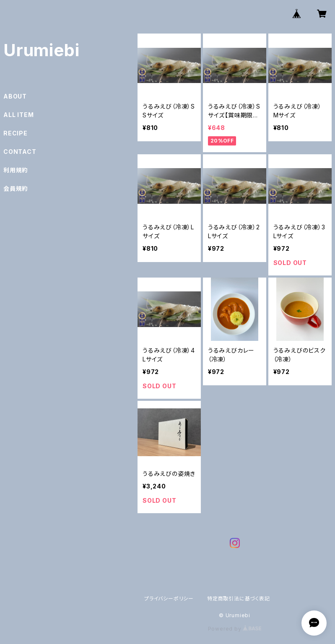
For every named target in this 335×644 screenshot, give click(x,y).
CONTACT (20, 152)
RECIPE (16, 133)
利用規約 (16, 170)
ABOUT (15, 96)
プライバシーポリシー (169, 599)
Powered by (235, 629)
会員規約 (16, 188)
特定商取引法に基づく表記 (239, 599)
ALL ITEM (18, 115)
